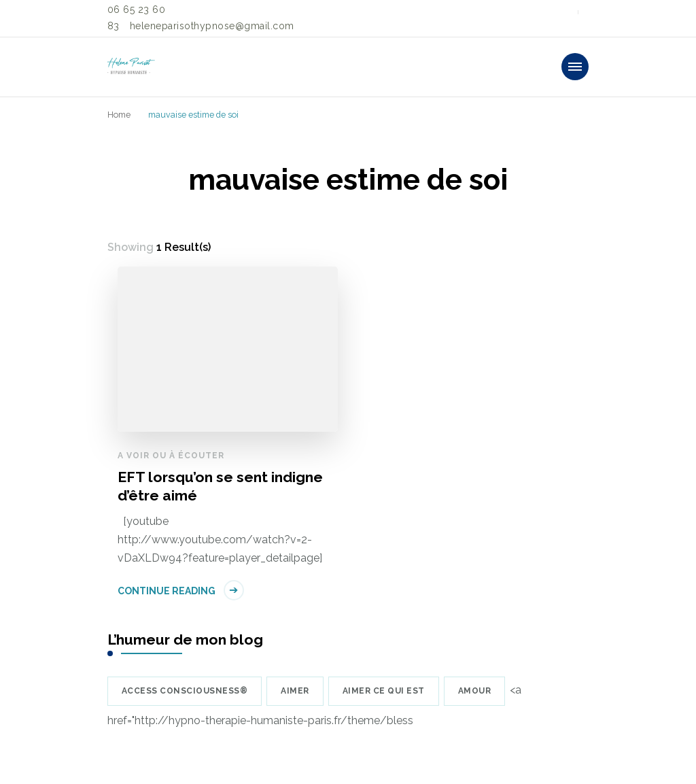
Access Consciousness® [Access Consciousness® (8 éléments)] (185, 691)
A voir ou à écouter (171, 456)
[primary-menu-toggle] (575, 67)
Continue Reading (167, 591)
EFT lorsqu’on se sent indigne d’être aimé (220, 487)
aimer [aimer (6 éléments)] (295, 691)
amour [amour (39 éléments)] (475, 691)
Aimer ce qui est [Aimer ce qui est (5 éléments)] (384, 691)
